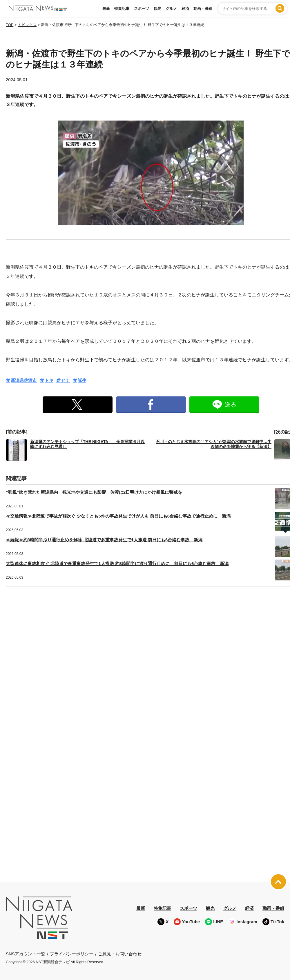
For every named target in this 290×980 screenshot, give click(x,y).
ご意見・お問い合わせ (120, 954)
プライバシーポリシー (72, 954)
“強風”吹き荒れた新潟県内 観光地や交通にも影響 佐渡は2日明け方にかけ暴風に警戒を (94, 492)
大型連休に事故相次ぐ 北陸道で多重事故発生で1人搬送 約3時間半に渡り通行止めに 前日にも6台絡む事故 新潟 (117, 563)
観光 (157, 9)
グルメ (171, 9)
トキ (49, 380)
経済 (185, 9)
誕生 (82, 380)
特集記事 (122, 9)
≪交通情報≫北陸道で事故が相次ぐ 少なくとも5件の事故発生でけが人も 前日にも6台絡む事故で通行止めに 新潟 (118, 516)
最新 (106, 9)
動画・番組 (203, 9)
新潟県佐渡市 (24, 380)
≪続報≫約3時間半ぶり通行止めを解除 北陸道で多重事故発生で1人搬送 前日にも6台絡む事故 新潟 (104, 540)
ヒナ (66, 380)
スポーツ (142, 9)
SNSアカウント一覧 (26, 954)
